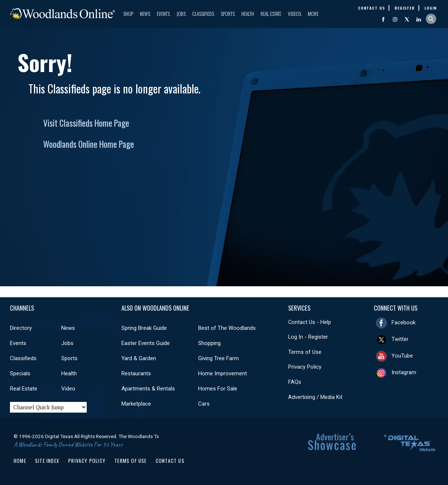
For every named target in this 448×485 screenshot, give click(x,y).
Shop (128, 14)
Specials (20, 373)
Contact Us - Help (310, 322)
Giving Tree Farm (218, 358)
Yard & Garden (139, 358)
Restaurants (136, 373)
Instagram (404, 372)
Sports (228, 14)
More (313, 14)
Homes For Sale (218, 389)
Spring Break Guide (144, 328)
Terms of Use (305, 352)
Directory (21, 328)
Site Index (47, 461)
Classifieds (203, 14)
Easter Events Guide (146, 343)
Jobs (181, 14)
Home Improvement (223, 373)
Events (163, 14)
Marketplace (136, 404)
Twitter (400, 339)
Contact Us (170, 461)
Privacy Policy (305, 367)
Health (248, 14)
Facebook (404, 322)
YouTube (402, 356)
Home (20, 461)
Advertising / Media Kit (315, 397)
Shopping (209, 343)
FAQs (295, 382)
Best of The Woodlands (227, 328)
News (145, 14)
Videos (294, 14)
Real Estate (271, 14)
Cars (204, 404)
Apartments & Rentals (148, 389)
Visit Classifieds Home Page (86, 123)
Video (68, 389)
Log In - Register (308, 337)
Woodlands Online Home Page (89, 144)
